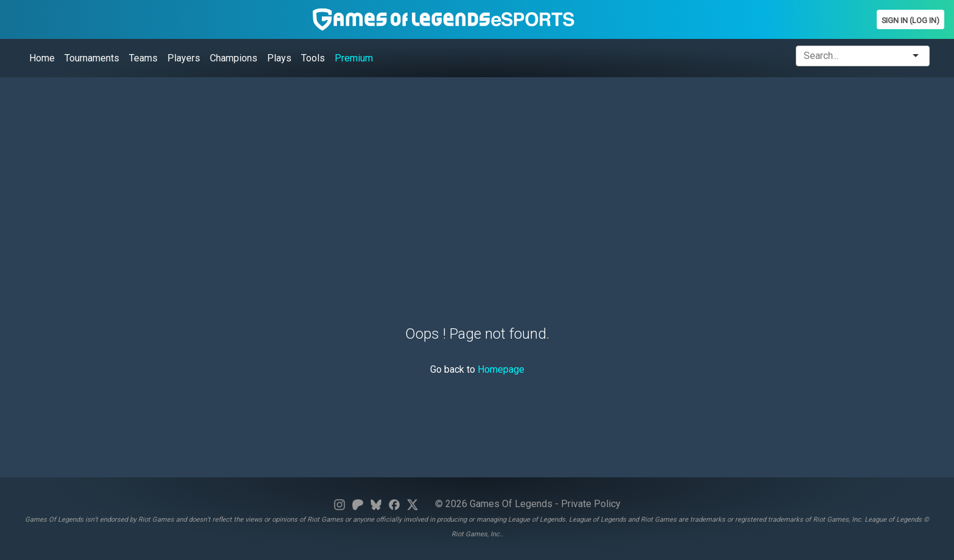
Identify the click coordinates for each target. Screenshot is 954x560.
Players (184, 58)
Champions (234, 58)
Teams (143, 58)
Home (42, 58)
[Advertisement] (374, 172)
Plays (279, 58)
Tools (313, 58)
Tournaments (92, 58)
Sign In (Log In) (910, 20)
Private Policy (591, 504)
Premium (354, 58)
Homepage (501, 369)
